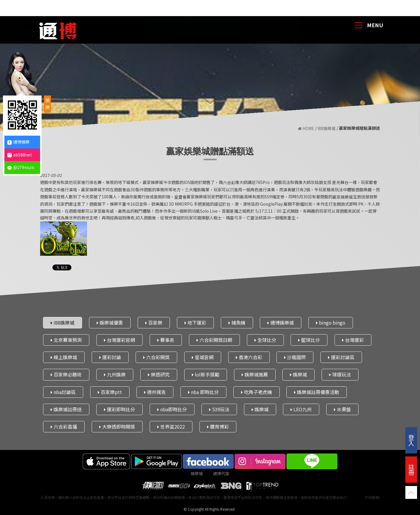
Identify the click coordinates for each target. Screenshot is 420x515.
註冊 (411, 469)
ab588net (20, 155)
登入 (411, 440)
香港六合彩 (249, 357)
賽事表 (166, 340)
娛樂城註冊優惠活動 (317, 392)
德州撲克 (155, 392)
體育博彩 (218, 427)
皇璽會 (180, 197)
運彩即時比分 (119, 409)
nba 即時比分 (203, 392)
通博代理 (221, 473)
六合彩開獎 (156, 357)
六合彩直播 (64, 427)
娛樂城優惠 (110, 323)
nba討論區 (63, 392)
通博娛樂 (18, 142)
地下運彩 (195, 323)
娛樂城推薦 (255, 374)
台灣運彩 (353, 340)
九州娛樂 (115, 374)
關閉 (47, 104)
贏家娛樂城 (343, 197)
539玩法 (219, 409)
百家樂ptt (110, 392)
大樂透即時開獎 (117, 427)
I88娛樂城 (327, 128)
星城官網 (203, 357)
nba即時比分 (172, 409)
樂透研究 (159, 374)
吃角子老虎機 (257, 392)
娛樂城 (298, 374)
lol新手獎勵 (206, 374)
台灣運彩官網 (119, 340)
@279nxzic (21, 167)
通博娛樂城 (281, 323)
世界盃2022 (171, 427)
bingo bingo (331, 323)
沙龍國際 (295, 357)
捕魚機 (237, 323)
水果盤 (342, 409)
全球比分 (265, 340)
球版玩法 (340, 374)
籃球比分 (309, 340)
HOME (306, 128)
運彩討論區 (341, 357)
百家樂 (154, 323)
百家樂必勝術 (66, 374)
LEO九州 (301, 409)
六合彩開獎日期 (214, 340)
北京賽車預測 (66, 340)
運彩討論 (110, 357)
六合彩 (229, 183)
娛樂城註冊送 (66, 409)
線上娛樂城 (64, 357)
